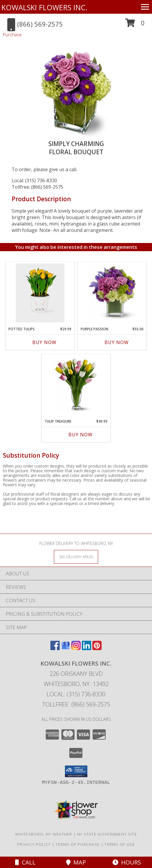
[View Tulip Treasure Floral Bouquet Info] (76, 385)
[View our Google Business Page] (66, 648)
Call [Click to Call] (25, 862)
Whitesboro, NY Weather (44, 834)
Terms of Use (120, 844)
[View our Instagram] (76, 648)
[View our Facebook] (55, 648)
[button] (135, 25)
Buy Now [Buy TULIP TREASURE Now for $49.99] (81, 435)
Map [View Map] (76, 862)
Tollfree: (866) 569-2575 (37, 187)
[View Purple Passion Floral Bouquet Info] (112, 293)
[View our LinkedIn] (86, 648)
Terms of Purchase (78, 844)
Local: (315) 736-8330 (34, 180)
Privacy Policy (34, 844)
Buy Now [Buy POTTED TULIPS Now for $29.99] (44, 342)
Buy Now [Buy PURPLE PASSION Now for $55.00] (117, 342)
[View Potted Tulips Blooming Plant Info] (40, 293)
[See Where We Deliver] (76, 557)
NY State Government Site (107, 834)
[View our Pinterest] (97, 648)
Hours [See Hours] (127, 862)
